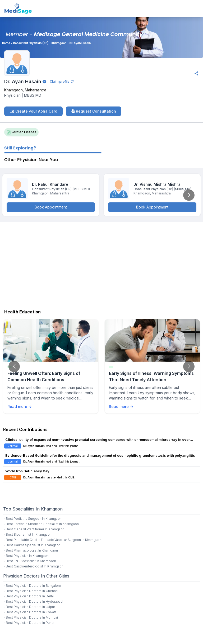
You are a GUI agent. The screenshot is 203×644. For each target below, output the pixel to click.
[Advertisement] (101, 264)
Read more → (20, 407)
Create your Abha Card (33, 111)
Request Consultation (94, 111)
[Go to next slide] (189, 195)
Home (6, 43)
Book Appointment (51, 207)
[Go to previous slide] (14, 367)
